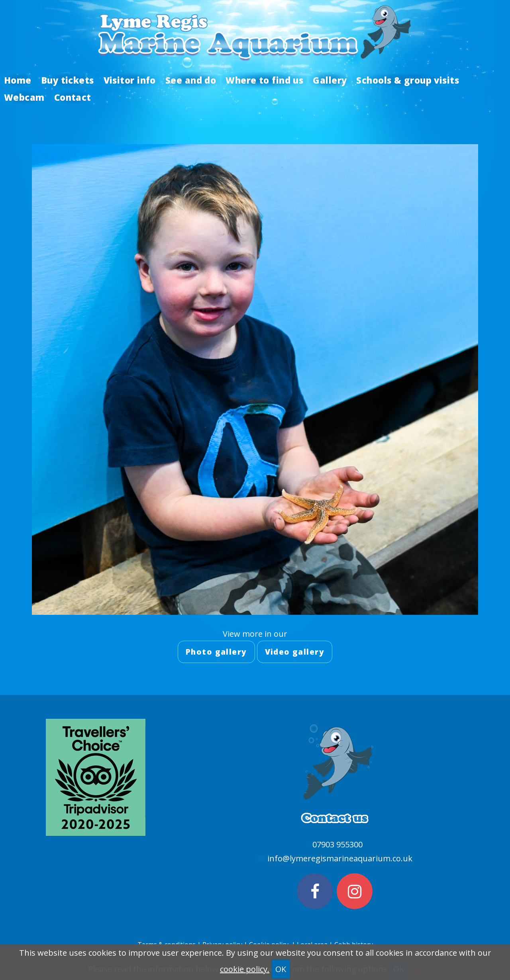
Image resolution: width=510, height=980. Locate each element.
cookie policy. (245, 969)
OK (281, 969)
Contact (73, 97)
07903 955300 (337, 844)
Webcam (24, 97)
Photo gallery (216, 652)
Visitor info (130, 80)
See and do (191, 80)
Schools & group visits (408, 80)
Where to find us (264, 80)
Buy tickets (68, 80)
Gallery (330, 80)
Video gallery (295, 652)
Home (18, 80)
